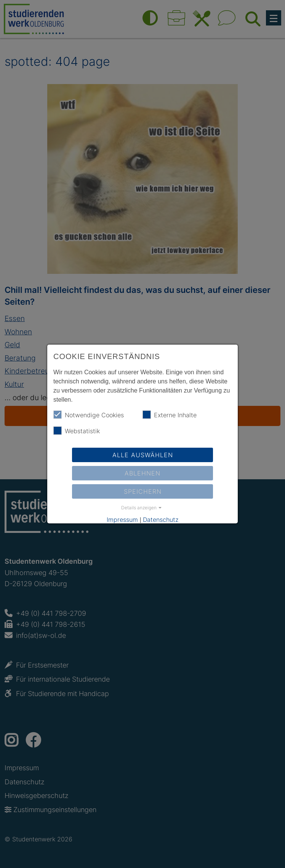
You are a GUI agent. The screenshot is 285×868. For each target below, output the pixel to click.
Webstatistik (77, 431)
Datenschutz (161, 520)
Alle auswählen (143, 455)
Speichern (143, 491)
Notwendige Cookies (89, 415)
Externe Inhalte (170, 415)
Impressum (122, 520)
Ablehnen (142, 473)
